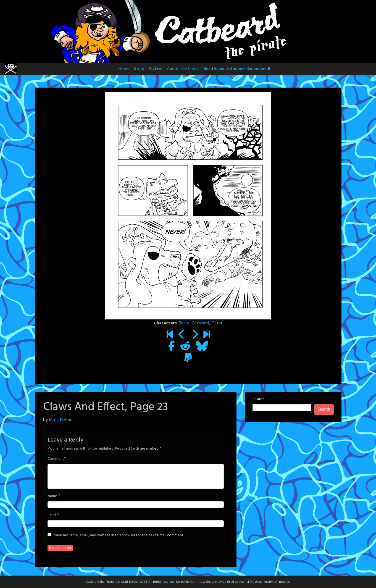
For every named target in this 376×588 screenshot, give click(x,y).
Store (139, 69)
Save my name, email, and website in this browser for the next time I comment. (119, 535)
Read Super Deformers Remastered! (237, 69)
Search (259, 399)
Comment (56, 459)
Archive (156, 69)
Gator (217, 323)
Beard (184, 323)
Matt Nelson (61, 420)
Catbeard (200, 323)
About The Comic (183, 69)
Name (52, 496)
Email (52, 515)
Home (124, 69)
